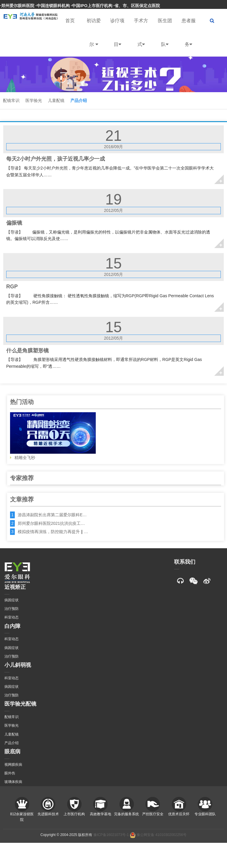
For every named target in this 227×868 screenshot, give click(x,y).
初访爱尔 (94, 37)
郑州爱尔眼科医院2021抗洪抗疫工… (51, 523)
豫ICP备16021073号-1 (111, 835)
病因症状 (12, 600)
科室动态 (12, 617)
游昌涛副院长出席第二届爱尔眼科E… (52, 515)
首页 (70, 21)
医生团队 (165, 37)
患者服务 (189, 37)
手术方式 (141, 37)
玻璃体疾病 (13, 782)
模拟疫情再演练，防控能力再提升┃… (53, 532)
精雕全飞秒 (53, 436)
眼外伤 (10, 773)
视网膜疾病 (13, 765)
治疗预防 (12, 609)
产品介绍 (79, 100)
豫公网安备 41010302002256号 (158, 835)
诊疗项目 (117, 37)
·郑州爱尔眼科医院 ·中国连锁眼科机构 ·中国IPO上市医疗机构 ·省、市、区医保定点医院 (80, 6)
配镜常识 (11, 100)
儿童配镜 (56, 100)
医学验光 (34, 100)
